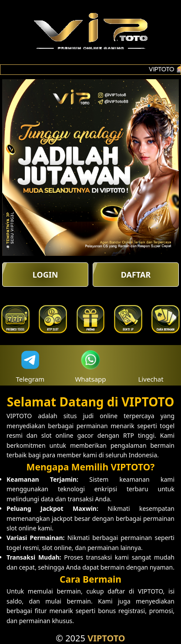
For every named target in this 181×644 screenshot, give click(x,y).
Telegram (30, 365)
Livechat (151, 365)
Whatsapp (90, 365)
